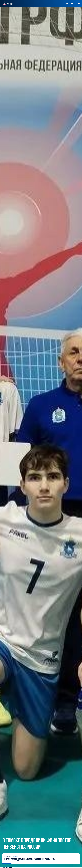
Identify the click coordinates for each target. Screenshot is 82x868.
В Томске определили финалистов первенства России (37, 844)
